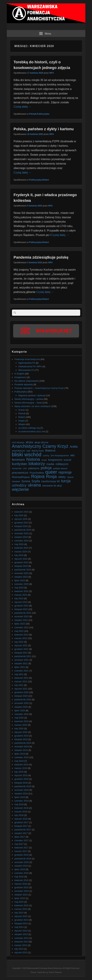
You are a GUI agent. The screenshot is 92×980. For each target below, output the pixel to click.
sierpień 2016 (21, 866)
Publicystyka (43, 114)
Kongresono (20, 377)
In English (19, 374)
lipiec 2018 (20, 797)
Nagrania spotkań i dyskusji (32, 395)
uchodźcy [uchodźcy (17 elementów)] (19, 485)
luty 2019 (19, 772)
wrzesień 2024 (22, 533)
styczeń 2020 (21, 732)
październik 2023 (23, 570)
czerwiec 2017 (22, 840)
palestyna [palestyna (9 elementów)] (34, 468)
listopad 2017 (21, 826)
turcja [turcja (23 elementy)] (66, 481)
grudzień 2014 (22, 920)
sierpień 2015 (21, 895)
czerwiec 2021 (22, 671)
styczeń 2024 (21, 559)
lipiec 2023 (20, 580)
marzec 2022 (21, 638)
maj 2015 (19, 902)
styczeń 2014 (21, 931)
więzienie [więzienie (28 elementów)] (20, 489)
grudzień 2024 (22, 523)
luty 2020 (19, 729)
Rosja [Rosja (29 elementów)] (51, 476)
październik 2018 (23, 786)
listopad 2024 (21, 526)
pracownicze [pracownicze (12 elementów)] (20, 473)
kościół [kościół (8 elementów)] (68, 460)
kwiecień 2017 (22, 848)
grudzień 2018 (22, 779)
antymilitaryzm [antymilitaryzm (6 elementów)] (19, 451)
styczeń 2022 (21, 645)
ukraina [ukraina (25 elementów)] (34, 485)
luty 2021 (19, 685)
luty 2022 (19, 642)
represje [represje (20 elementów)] (65, 472)
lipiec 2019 (20, 754)
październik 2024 (23, 530)
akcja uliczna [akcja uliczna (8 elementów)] (41, 442)
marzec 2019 (21, 768)
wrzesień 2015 (22, 891)
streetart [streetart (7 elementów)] (16, 481)
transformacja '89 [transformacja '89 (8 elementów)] (50, 481)
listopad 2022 (21, 609)
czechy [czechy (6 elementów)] (46, 456)
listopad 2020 (21, 696)
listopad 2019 (21, 739)
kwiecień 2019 (22, 765)
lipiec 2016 (20, 869)
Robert (46, 180)
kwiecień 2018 (22, 808)
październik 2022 (23, 613)
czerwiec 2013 (22, 938)
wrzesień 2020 (22, 703)
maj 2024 (19, 544)
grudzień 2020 (22, 692)
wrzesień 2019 (22, 747)
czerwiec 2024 (22, 541)
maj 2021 (19, 674)
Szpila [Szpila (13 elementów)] (36, 481)
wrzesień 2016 (22, 862)
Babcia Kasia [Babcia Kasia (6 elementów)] (38, 451)
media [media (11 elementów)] (50, 464)
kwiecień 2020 (22, 721)
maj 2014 (19, 927)
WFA (52, 73)
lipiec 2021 (20, 667)
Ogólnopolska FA (27, 363)
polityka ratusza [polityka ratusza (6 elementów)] (60, 468)
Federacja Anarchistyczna (27, 359)
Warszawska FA (26, 370)
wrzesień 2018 (22, 790)
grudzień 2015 (22, 887)
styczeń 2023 (21, 602)
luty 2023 (19, 598)
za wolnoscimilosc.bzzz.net (32, 431)
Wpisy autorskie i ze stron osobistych (33, 406)
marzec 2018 (21, 812)
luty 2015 (19, 913)
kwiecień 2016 (22, 880)
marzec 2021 (21, 682)
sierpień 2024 (21, 537)
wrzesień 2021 (22, 660)
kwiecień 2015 (22, 905)
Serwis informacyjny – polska (29, 399)
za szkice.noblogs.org (29, 428)
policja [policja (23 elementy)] (46, 468)
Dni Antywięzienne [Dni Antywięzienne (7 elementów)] (60, 456)
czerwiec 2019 (22, 757)
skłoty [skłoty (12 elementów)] (62, 477)
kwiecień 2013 (22, 942)
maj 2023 (19, 588)
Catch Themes (55, 972)
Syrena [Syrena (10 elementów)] (26, 481)
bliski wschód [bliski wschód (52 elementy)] (27, 454)
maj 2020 (19, 718)
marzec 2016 (21, 884)
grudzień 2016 (22, 855)
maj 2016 (19, 877)
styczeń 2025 (21, 519)
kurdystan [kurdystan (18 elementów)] (20, 464)
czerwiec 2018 (22, 801)
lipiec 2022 (20, 624)
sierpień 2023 (21, 577)
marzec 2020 (21, 725)
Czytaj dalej (22, 107)
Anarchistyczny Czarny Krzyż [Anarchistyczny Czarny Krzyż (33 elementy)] (40, 446)
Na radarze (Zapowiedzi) (27, 381)
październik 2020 (23, 700)
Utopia (22, 421)
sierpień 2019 (21, 750)
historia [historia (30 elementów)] (33, 459)
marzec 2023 (21, 595)
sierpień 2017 (21, 833)
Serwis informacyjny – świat (28, 403)
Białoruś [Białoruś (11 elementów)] (50, 451)
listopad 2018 (21, 783)
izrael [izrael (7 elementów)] (44, 460)
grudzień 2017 (22, 822)
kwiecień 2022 (22, 635)
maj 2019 (19, 761)
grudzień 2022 (22, 606)
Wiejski (22, 424)
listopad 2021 (21, 653)
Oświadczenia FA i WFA (30, 366)
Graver (22, 410)
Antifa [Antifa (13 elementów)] (74, 447)
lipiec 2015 (20, 898)
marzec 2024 (21, 552)
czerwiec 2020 (22, 714)
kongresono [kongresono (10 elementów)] (55, 460)
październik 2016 (23, 859)
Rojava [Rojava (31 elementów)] (38, 476)
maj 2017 (19, 844)
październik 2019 (23, 743)
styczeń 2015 (21, 916)
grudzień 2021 (22, 649)
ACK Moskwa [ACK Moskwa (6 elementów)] (18, 443)
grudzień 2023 (22, 562)
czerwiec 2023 (22, 584)
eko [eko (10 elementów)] (73, 455)
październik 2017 (23, 830)
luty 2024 (19, 555)
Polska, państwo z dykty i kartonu (44, 129)
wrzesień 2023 (22, 573)
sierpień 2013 (21, 934)
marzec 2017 (21, 851)
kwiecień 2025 (22, 512)
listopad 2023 (21, 566)
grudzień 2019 (22, 736)
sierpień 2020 (21, 707)
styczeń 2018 (21, 819)
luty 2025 (19, 515)
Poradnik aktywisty (24, 384)
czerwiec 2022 (22, 627)
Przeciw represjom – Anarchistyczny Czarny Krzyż (39, 388)
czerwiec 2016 (22, 873)
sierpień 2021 (21, 663)
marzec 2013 (21, 945)
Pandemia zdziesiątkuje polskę (41, 257)
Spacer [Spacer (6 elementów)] (70, 477)
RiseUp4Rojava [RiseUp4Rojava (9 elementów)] (21, 477)
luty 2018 (19, 815)
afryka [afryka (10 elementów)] (29, 442)
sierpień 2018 (21, 794)
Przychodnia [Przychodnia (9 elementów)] (37, 473)
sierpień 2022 (21, 620)
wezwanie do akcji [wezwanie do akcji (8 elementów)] (52, 486)
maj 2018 (19, 804)
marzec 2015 (21, 909)
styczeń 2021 (21, 689)
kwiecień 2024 (22, 548)
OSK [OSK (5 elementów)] (25, 468)
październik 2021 (23, 656)
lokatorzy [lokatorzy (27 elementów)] (37, 464)
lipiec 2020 (20, 711)
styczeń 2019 (21, 775)
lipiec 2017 (20, 837)
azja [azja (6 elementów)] (28, 451)
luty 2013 (19, 949)
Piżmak (33, 114)
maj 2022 (19, 631)
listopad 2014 (21, 923)
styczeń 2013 (21, 952)
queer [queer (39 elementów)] (51, 472)
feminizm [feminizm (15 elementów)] (18, 460)
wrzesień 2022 (22, 616)
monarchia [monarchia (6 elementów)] (17, 468)
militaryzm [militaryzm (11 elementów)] (62, 464)
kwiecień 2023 (22, 591)
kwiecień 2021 (22, 678)
